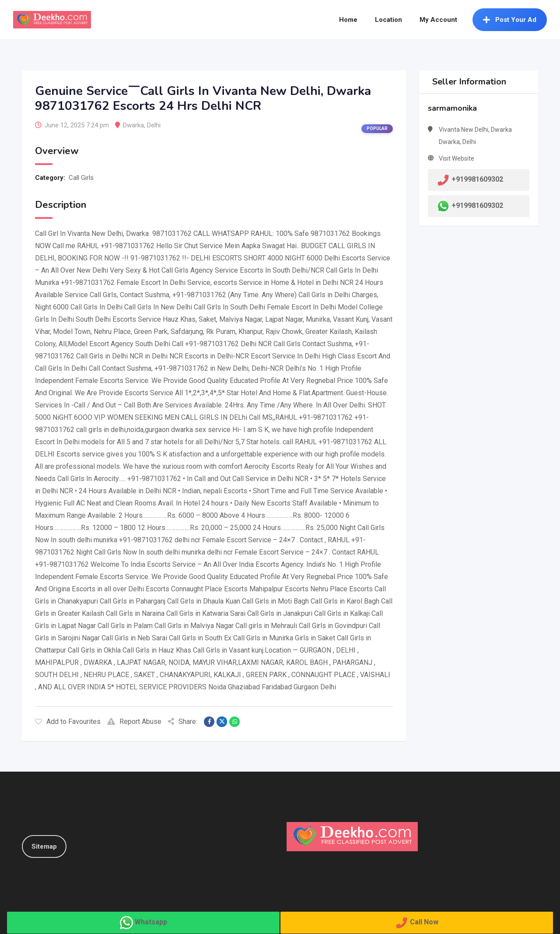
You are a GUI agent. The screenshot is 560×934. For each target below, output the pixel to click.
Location (388, 20)
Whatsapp (151, 922)
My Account (438, 20)
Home (348, 20)
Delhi (154, 125)
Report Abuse (134, 722)
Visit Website (457, 158)
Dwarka (133, 125)
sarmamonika (452, 108)
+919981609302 (477, 205)
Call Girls (81, 178)
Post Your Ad (510, 20)
